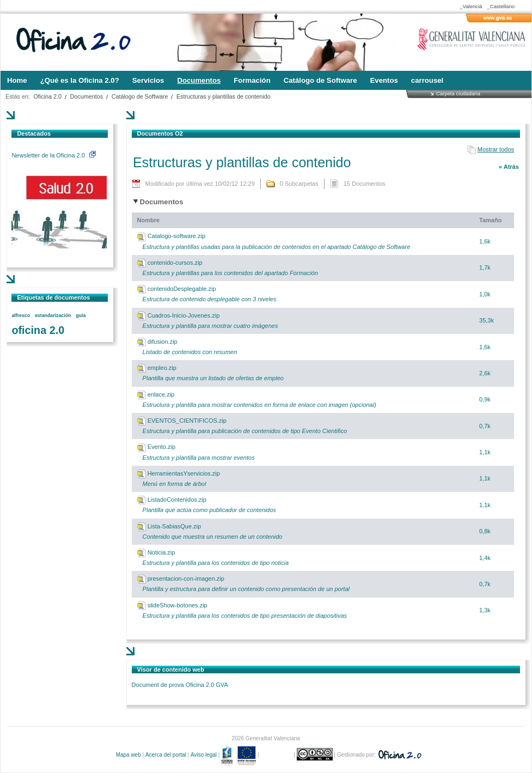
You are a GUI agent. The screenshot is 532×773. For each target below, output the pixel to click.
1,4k (485, 558)
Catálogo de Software (140, 96)
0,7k (485, 426)
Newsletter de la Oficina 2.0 (53, 155)
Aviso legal (204, 755)
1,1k (485, 452)
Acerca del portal (166, 755)
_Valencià (471, 6)
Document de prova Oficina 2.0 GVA (180, 685)
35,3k (487, 320)
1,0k (485, 294)
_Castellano (501, 6)
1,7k (485, 267)
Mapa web (129, 755)
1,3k (485, 610)
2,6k (485, 373)
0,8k (485, 531)
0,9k (485, 399)
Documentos (87, 96)
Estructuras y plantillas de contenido (224, 96)
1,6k (485, 241)
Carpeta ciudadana (458, 93)
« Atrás (509, 167)
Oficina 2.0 (47, 96)
